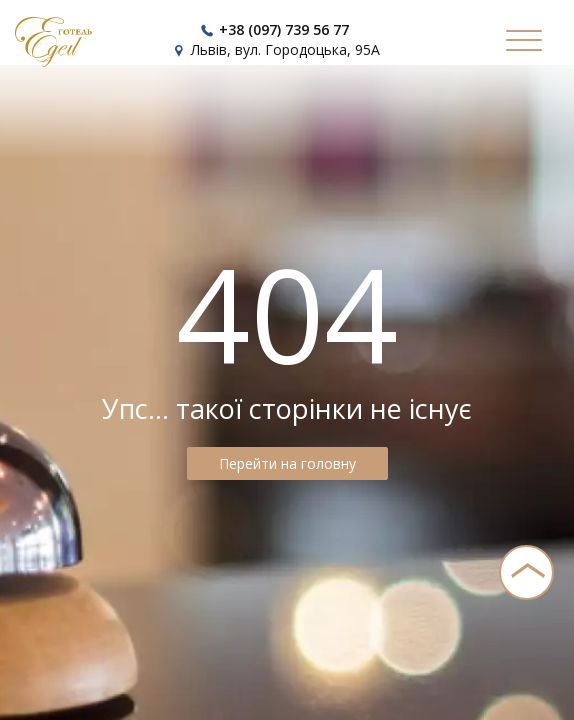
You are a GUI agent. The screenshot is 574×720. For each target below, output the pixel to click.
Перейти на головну (287, 463)
